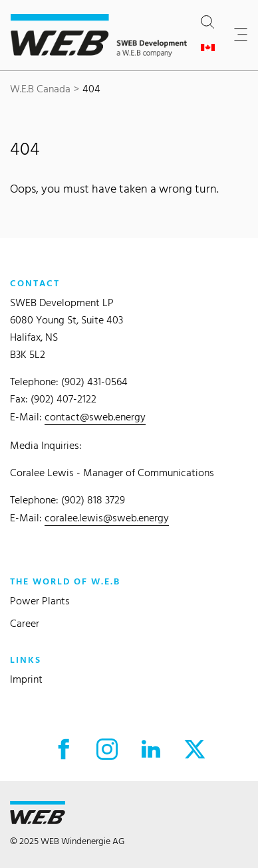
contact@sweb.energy (95, 417)
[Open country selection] (210, 48)
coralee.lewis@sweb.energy (107, 518)
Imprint (26, 679)
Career (25, 623)
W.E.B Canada (40, 89)
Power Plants (40, 601)
